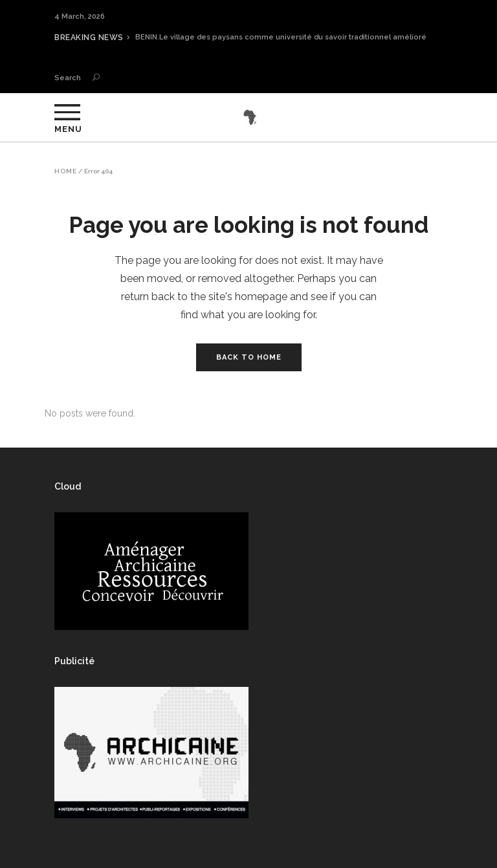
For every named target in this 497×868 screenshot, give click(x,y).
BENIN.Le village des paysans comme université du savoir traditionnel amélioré (281, 37)
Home (66, 171)
